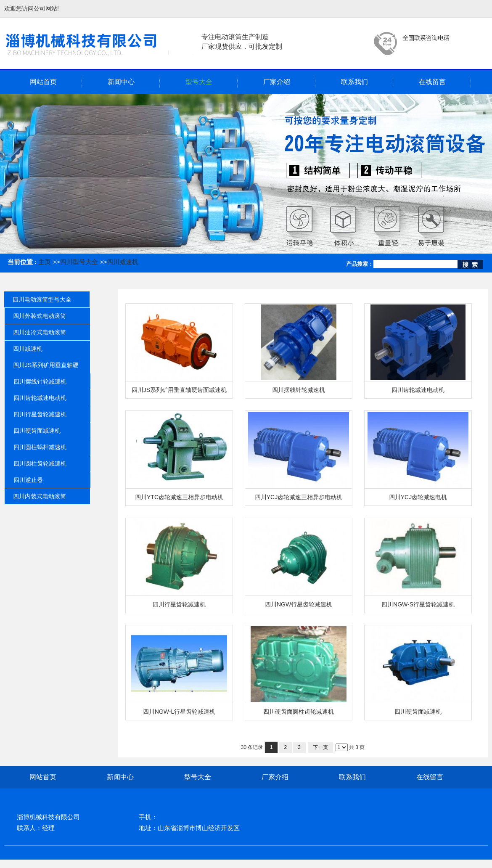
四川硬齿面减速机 (418, 712)
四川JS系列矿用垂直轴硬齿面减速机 (179, 390)
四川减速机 (123, 262)
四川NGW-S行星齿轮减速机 (418, 604)
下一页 (320, 747)
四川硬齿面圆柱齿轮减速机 (299, 712)
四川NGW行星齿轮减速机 (299, 604)
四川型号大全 (79, 262)
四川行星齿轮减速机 (179, 604)
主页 (45, 262)
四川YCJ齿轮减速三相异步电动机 (299, 497)
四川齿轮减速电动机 (418, 390)
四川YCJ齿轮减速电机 (418, 497)
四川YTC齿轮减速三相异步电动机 (179, 497)
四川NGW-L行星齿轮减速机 (179, 712)
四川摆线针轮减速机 (299, 390)
